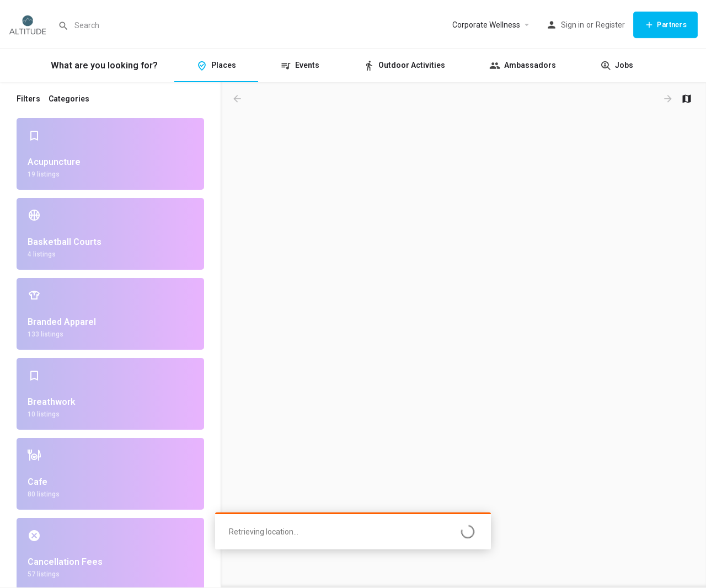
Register (610, 25)
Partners (665, 25)
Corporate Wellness (486, 25)
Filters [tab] (28, 99)
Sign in (573, 25)
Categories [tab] (69, 99)
